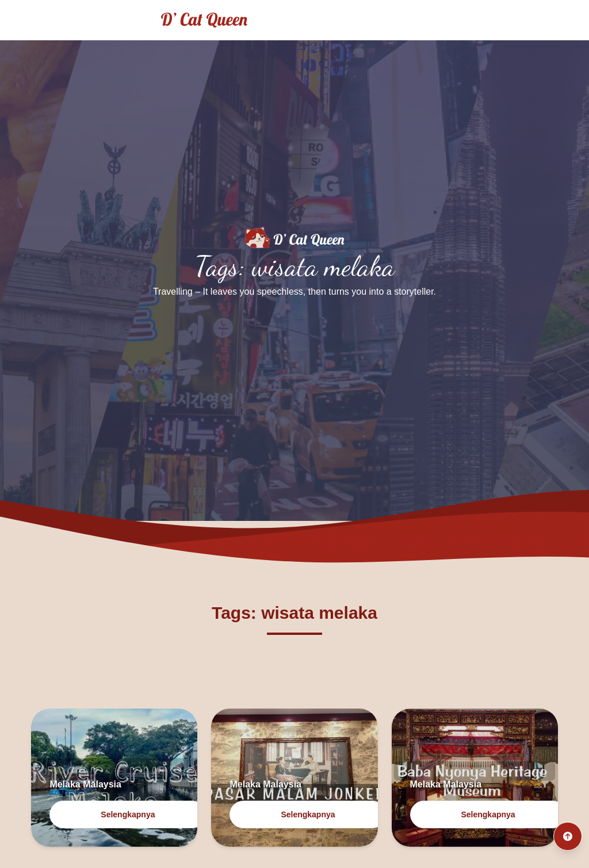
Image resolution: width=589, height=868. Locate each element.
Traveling (485, 20)
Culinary (548, 20)
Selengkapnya (128, 814)
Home (427, 20)
